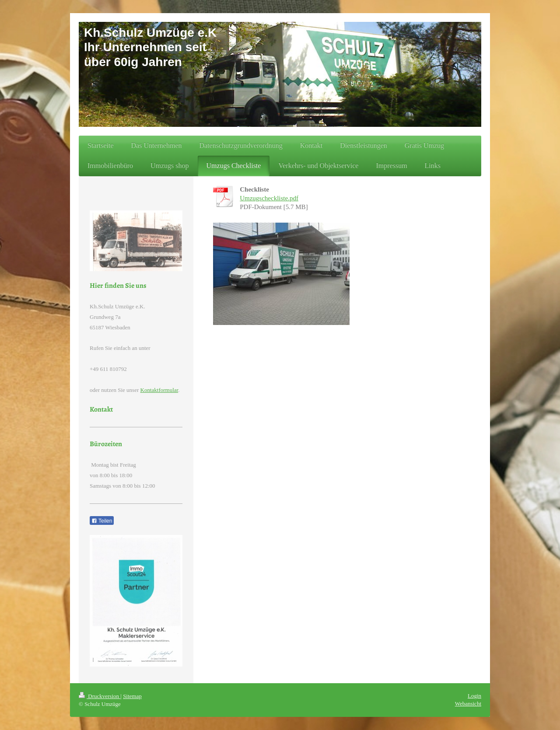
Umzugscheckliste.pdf (269, 198)
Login (474, 696)
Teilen (102, 521)
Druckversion (100, 696)
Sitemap (132, 696)
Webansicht (468, 704)
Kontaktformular (159, 390)
